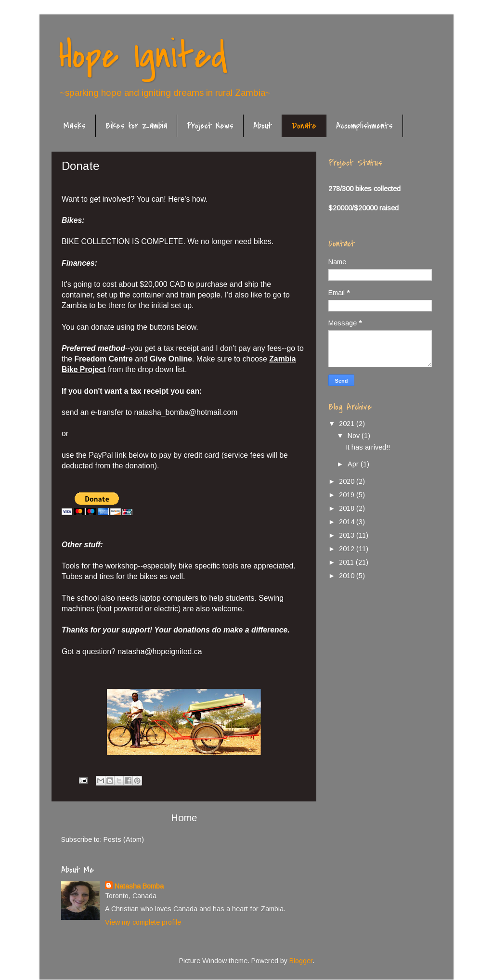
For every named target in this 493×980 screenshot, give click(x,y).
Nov (355, 436)
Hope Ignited (143, 56)
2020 (348, 481)
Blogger (301, 961)
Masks (75, 126)
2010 (348, 576)
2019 (348, 495)
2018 (348, 508)
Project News (210, 126)
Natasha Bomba (139, 886)
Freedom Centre (103, 359)
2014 (348, 522)
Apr (354, 464)
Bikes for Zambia (136, 126)
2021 (348, 424)
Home (184, 818)
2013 (348, 535)
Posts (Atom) (124, 839)
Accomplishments (364, 126)
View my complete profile (143, 922)
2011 (347, 562)
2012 (348, 549)
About (263, 126)
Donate (304, 126)
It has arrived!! (368, 447)
